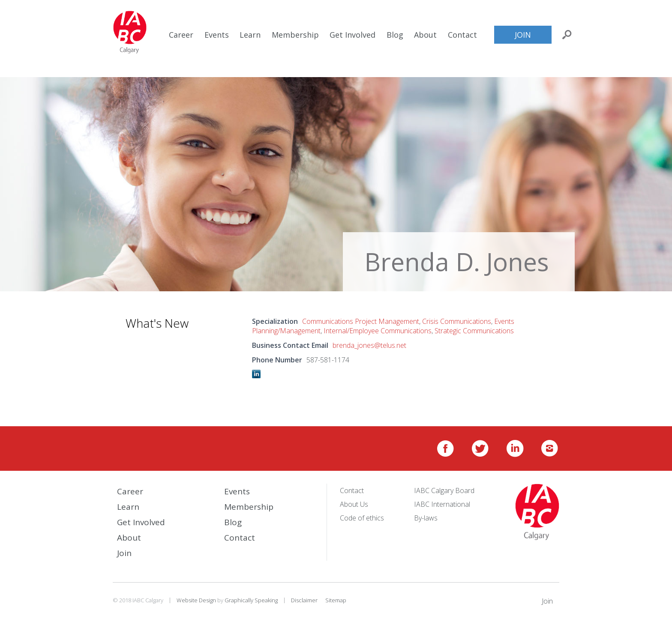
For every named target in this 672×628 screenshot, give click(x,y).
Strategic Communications (474, 331)
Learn (250, 35)
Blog (395, 35)
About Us (354, 504)
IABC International (442, 504)
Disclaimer (304, 600)
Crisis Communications (457, 321)
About (425, 35)
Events (217, 35)
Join (523, 35)
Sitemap (336, 600)
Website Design (196, 600)
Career (181, 35)
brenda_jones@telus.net (369, 345)
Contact (462, 35)
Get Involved (352, 35)
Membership (295, 35)
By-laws (426, 518)
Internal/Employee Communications (378, 331)
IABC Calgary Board (444, 490)
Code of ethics (362, 518)
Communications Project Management (361, 321)
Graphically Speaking (251, 600)
